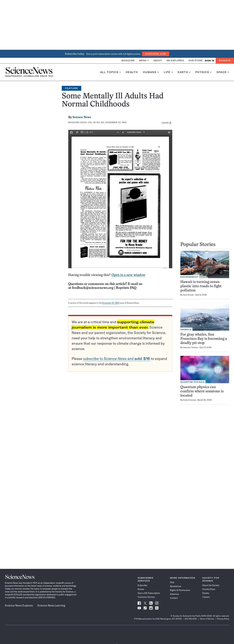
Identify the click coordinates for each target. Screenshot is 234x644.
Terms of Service (207, 619)
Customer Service (146, 597)
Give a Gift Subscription (149, 593)
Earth (184, 72)
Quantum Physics (192, 382)
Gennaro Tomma (190, 347)
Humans (151, 72)
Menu (144, 60)
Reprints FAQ (126, 288)
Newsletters (176, 586)
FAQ (172, 582)
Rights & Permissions (180, 590)
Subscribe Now (156, 54)
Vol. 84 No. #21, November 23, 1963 (107, 122)
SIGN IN (210, 61)
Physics (203, 72)
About (158, 60)
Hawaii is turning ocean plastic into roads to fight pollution (201, 286)
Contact (174, 598)
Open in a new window (128, 275)
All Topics (110, 72)
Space (223, 72)
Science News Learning (51, 605)
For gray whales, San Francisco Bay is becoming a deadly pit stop (204, 339)
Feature (71, 88)
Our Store (196, 60)
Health (132, 72)
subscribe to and (117, 359)
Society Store (209, 589)
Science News (82, 117)
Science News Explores (19, 605)
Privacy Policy (223, 619)
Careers (206, 597)
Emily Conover (189, 400)
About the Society (211, 585)
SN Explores (175, 60)
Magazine (128, 60)
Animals (186, 329)
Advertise (174, 594)
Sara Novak (188, 295)
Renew (141, 589)
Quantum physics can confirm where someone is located (202, 391)
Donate (225, 61)
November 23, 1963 (111, 303)
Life (168, 72)
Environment (189, 277)
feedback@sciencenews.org (93, 288)
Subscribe (142, 585)
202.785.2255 (191, 619)
